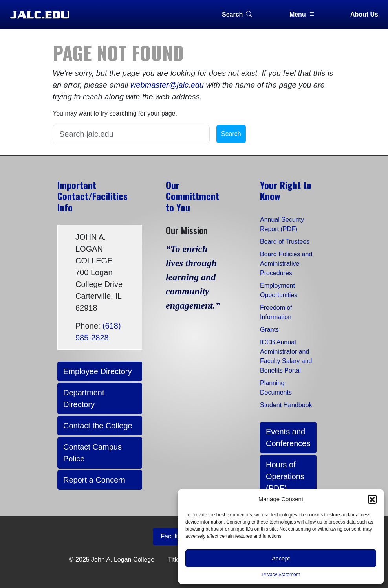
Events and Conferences (288, 437)
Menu (302, 14)
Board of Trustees (285, 242)
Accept (281, 558)
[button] (372, 499)
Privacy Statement (281, 575)
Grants (269, 330)
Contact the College (98, 426)
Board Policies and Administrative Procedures (286, 264)
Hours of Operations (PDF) (285, 476)
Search (237, 14)
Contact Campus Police (92, 453)
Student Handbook (286, 405)
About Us (364, 14)
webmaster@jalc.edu (167, 85)
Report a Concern (94, 480)
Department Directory (84, 399)
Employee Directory (98, 371)
